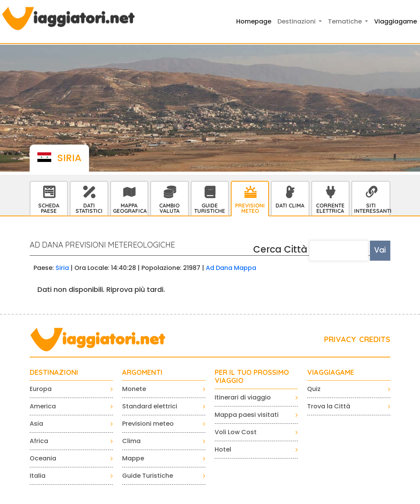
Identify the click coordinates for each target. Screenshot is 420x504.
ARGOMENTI (142, 373)
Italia (38, 476)
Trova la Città (329, 406)
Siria (62, 268)
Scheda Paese (49, 208)
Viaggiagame (396, 21)
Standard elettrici (150, 406)
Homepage (254, 21)
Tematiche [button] (346, 21)
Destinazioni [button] (297, 21)
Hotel (223, 449)
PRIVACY (340, 339)
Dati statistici (89, 208)
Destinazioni (54, 373)
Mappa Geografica (130, 208)
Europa (41, 389)
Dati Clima (290, 206)
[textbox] (339, 251)
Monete (134, 389)
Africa (39, 441)
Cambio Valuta (169, 208)
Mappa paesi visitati (247, 415)
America (43, 406)
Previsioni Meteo (250, 208)
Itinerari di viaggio (243, 397)
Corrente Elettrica (330, 208)
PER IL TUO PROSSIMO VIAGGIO (252, 377)
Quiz (314, 389)
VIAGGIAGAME (331, 373)
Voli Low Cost (236, 432)
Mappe (133, 458)
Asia (36, 424)
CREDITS (375, 339)
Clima (131, 441)
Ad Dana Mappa (231, 268)
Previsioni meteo (148, 424)
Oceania (43, 458)
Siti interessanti (372, 208)
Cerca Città (280, 249)
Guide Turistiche (210, 208)
